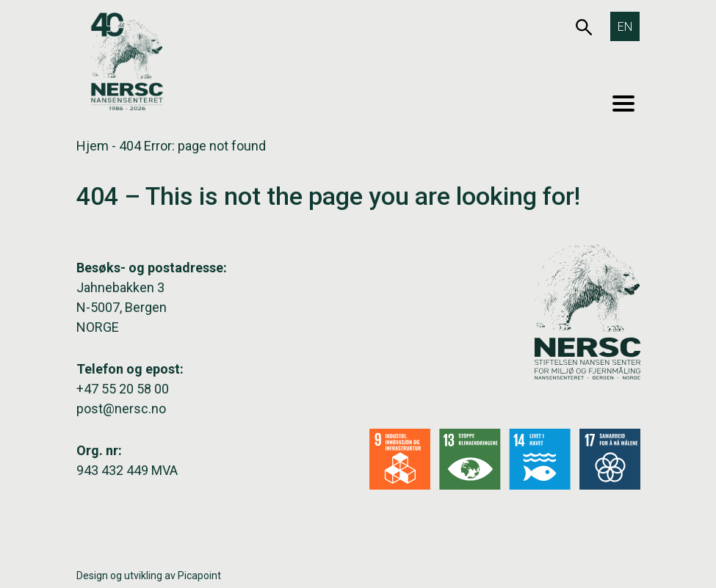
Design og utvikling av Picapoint (149, 576)
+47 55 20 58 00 (123, 389)
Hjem (93, 146)
